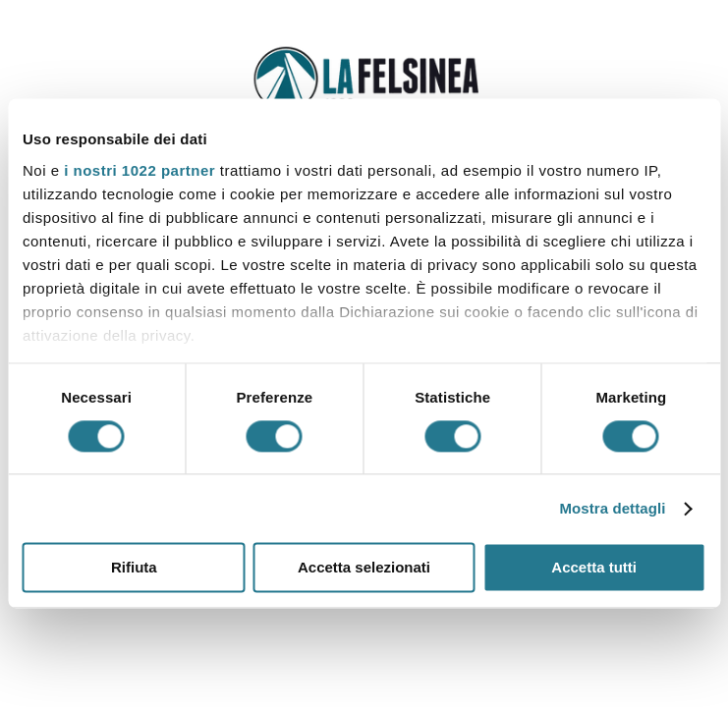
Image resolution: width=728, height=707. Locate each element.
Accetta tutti (594, 568)
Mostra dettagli (612, 508)
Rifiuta (134, 568)
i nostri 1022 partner (140, 170)
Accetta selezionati (364, 568)
